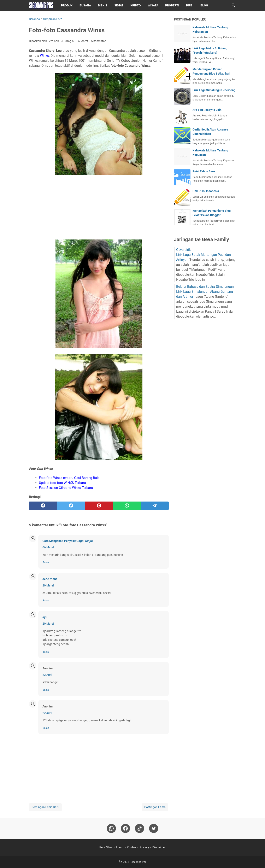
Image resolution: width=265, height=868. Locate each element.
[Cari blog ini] (234, 5)
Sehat (119, 5)
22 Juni (47, 713)
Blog (204, 5)
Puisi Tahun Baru (204, 171)
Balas (46, 562)
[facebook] (43, 506)
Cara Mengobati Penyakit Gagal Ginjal (68, 541)
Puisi (190, 5)
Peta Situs (106, 847)
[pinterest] (99, 506)
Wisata (153, 5)
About (120, 847)
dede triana (50, 579)
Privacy (144, 847)
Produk (67, 5)
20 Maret (48, 585)
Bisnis (103, 5)
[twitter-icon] (154, 828)
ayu (45, 617)
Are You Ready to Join (207, 110)
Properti (172, 5)
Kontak (132, 847)
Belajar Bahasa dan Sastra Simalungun (205, 287)
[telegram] (155, 506)
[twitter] (71, 506)
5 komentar (98, 41)
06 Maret (48, 547)
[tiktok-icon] (140, 828)
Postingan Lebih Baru (45, 807)
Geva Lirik (183, 250)
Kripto (136, 5)
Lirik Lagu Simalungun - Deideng (214, 90)
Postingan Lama (155, 807)
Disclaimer (159, 847)
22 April (47, 675)
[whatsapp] (127, 506)
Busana (85, 5)
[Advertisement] (99, 208)
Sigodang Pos (139, 862)
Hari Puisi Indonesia (206, 191)
